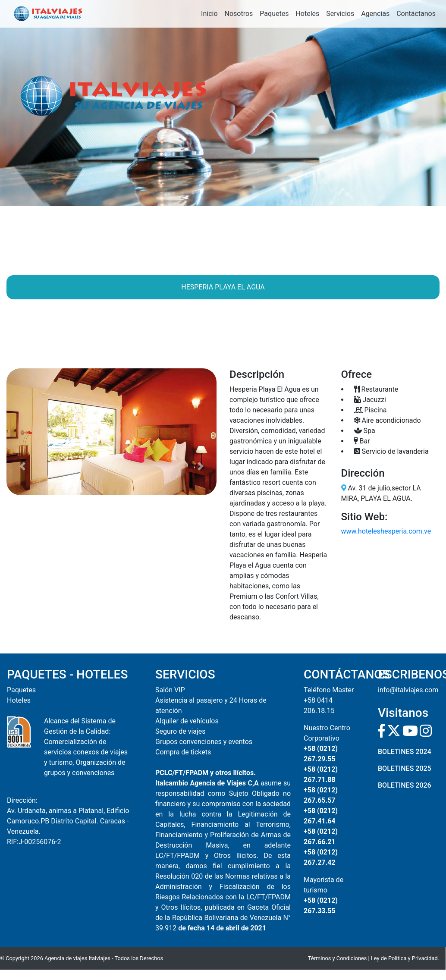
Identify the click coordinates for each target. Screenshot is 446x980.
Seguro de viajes (181, 731)
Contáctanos (416, 14)
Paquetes (274, 14)
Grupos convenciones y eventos (204, 742)
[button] (22, 432)
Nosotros (239, 14)
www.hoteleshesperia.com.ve (386, 531)
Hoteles (307, 14)
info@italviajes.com (408, 690)
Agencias (375, 14)
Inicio (209, 14)
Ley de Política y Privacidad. (405, 958)
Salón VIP (170, 690)
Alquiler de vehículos (187, 721)
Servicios (340, 14)
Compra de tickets (183, 752)
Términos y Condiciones (337, 958)
